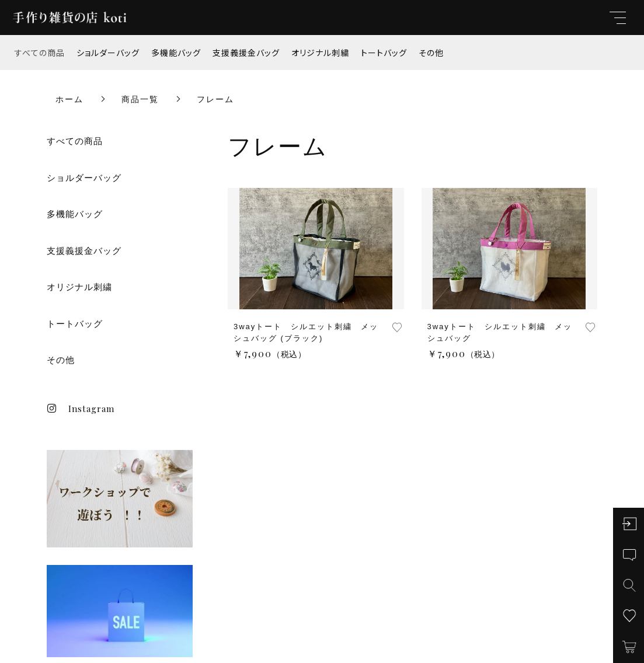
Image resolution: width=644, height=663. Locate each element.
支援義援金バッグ (246, 53)
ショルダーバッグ (108, 53)
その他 (431, 53)
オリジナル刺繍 (320, 53)
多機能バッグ (176, 53)
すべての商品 (40, 53)
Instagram (81, 409)
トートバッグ (384, 53)
